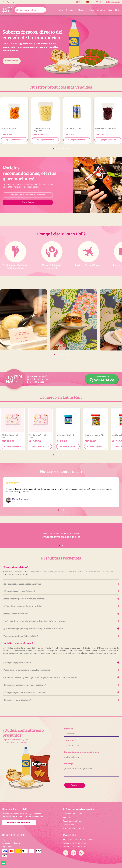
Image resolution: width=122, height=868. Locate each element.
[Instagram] (66, 853)
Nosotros (82, 10)
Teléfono (69, 741)
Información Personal (73, 814)
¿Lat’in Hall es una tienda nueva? (61, 643)
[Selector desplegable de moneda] (79, 2)
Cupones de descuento (73, 828)
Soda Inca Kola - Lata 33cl (75, 128)
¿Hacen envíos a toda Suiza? (61, 567)
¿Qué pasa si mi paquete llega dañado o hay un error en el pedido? (61, 628)
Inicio (61, 10)
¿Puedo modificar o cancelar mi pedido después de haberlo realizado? (61, 621)
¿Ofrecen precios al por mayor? (61, 700)
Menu (92, 10)
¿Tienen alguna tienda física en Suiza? (61, 636)
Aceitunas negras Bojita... (106, 128)
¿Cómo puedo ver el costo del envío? (61, 591)
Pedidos (67, 817)
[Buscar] (30, 10)
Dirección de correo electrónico (82, 752)
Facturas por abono (72, 821)
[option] (61, 47)
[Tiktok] (81, 853)
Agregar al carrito (14, 140)
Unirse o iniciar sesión (19, 823)
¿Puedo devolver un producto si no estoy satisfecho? (61, 670)
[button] (53, 148)
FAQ (117, 10)
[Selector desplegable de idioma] (88, 2)
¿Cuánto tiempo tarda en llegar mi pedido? (61, 606)
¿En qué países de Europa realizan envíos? (61, 584)
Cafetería (101, 10)
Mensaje (69, 764)
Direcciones (68, 825)
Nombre (69, 729)
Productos (71, 10)
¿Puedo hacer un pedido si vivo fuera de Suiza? (61, 599)
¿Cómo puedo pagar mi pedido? (61, 662)
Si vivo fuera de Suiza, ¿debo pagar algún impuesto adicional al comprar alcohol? (61, 677)
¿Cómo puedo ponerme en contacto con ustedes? (61, 692)
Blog (110, 10)
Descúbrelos (12, 61)
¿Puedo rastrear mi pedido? (61, 614)
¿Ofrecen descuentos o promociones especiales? (61, 685)
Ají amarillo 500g (9, 128)
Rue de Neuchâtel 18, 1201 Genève (78, 840)
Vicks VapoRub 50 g (66, 435)
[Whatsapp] (73, 853)
